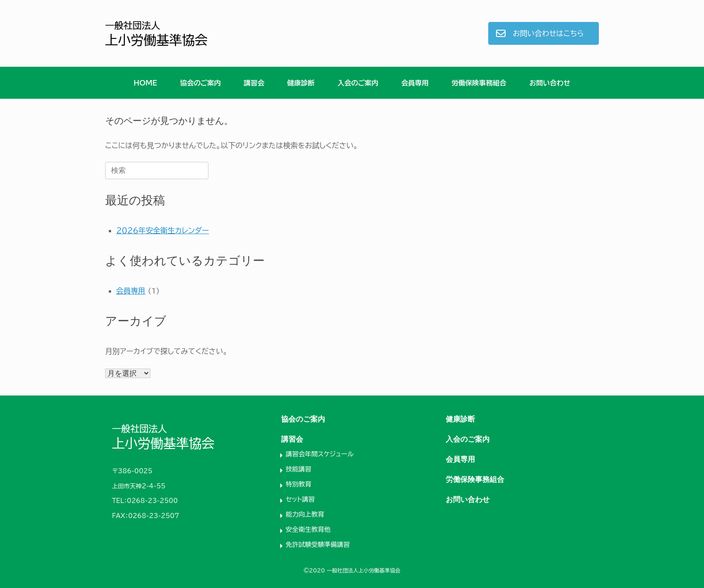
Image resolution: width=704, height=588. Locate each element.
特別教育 (299, 484)
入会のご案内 (358, 83)
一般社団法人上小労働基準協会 (364, 570)
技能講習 (299, 469)
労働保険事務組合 (479, 83)
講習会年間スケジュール (320, 454)
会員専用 (415, 83)
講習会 (254, 83)
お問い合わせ (550, 83)
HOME (145, 83)
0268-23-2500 (152, 501)
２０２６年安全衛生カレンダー (163, 230)
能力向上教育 (305, 514)
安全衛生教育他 (308, 529)
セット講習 (300, 499)
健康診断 (301, 83)
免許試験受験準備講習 (318, 545)
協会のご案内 (201, 83)
